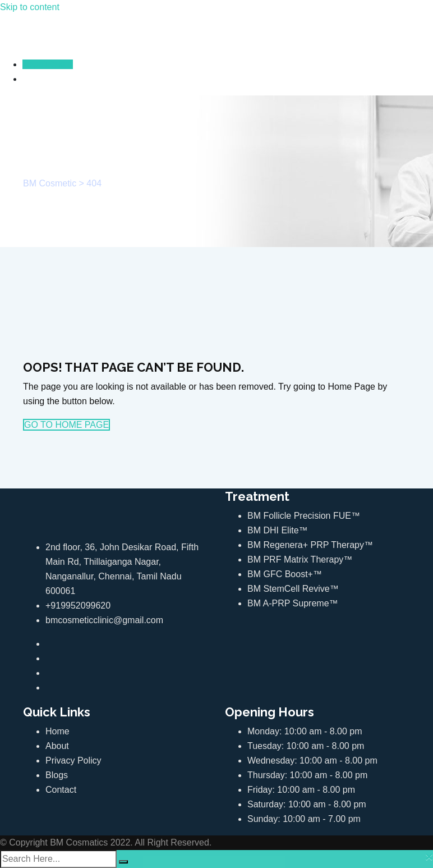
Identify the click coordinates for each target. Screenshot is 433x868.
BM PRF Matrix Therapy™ (300, 559)
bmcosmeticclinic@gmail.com (104, 620)
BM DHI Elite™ (278, 530)
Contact (61, 790)
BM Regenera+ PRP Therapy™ (310, 545)
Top (406, 841)
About (57, 746)
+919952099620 (78, 606)
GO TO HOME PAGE (66, 425)
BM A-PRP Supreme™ (293, 603)
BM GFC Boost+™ (285, 574)
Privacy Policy (73, 760)
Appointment (48, 64)
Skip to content (30, 7)
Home (57, 731)
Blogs (57, 775)
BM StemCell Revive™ (293, 589)
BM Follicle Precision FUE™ (304, 516)
